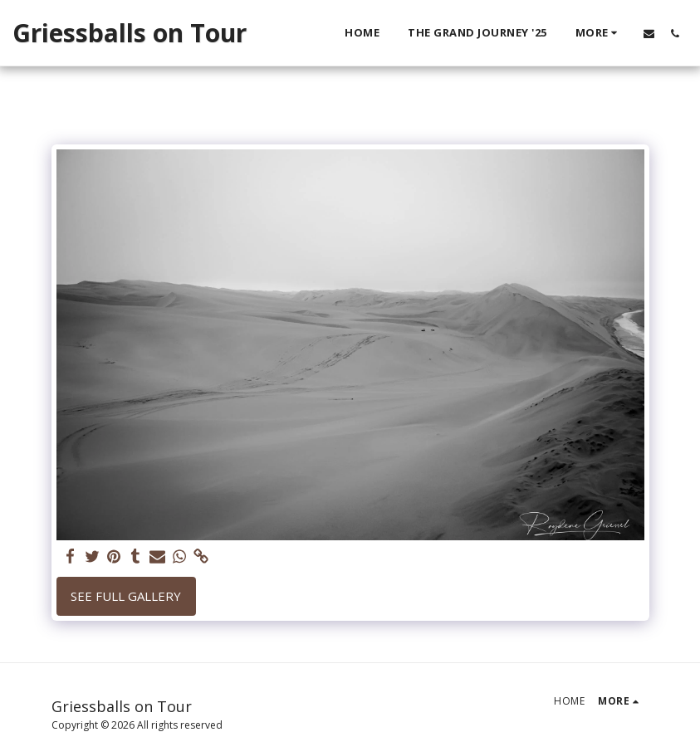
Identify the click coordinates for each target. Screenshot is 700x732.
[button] (649, 33)
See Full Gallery (126, 596)
